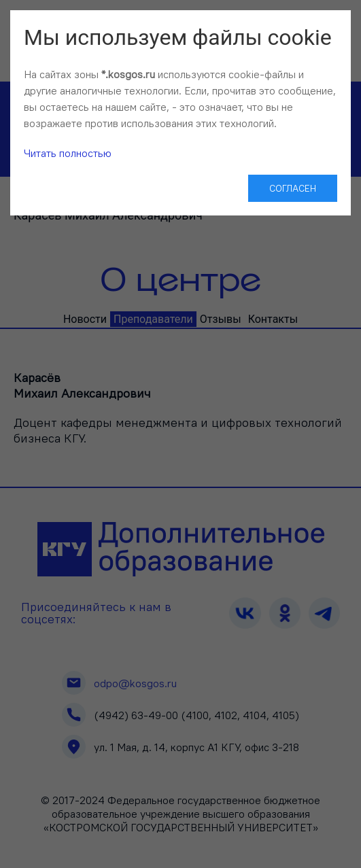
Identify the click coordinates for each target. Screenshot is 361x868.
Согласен (293, 188)
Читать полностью (68, 153)
